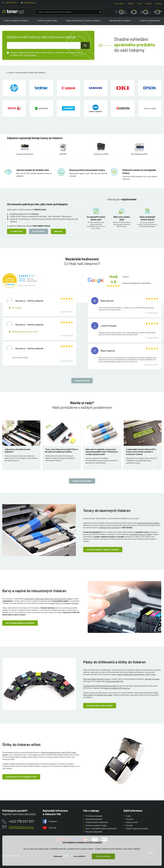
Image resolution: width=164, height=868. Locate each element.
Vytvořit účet (17, 231)
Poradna (148, 3)
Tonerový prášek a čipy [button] (47, 22)
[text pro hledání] (44, 46)
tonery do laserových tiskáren (148, 523)
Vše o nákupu (119, 3)
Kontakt (129, 825)
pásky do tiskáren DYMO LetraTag (117, 688)
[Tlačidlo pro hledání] (85, 46)
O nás (139, 3)
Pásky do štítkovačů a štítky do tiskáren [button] (83, 22)
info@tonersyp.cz (30, 3)
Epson (58, 603)
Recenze (131, 3)
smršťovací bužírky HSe (114, 681)
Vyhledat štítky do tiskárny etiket (21, 777)
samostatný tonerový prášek (141, 534)
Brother (67, 603)
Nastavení (58, 856)
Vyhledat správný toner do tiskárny (103, 550)
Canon (52, 603)
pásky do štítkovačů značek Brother (131, 674)
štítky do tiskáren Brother (51, 752)
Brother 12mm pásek (105, 695)
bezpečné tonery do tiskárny (110, 527)
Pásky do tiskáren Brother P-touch (96, 679)
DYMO (147, 674)
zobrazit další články (82, 481)
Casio (153, 674)
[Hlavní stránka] (13, 12)
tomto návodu (30, 55)
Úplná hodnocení (82, 381)
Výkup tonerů (132, 822)
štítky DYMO (66, 752)
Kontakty (159, 3)
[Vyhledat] (100, 12)
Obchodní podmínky (94, 819)
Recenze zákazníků (94, 832)
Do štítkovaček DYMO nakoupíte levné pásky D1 (101, 686)
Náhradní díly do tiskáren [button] (120, 22)
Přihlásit (58, 231)
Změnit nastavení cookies (137, 828)
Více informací (38, 231)
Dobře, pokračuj (103, 856)
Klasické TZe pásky (152, 679)
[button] (150, 108)
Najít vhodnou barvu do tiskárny (20, 623)
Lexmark (75, 603)
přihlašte (35, 214)
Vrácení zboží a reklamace (97, 822)
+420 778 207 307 (11, 3)
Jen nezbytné (79, 856)
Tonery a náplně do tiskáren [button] (16, 22)
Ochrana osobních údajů (96, 825)
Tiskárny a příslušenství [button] (150, 22)
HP (62, 603)
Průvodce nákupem (94, 816)
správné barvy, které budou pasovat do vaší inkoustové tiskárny (48, 599)
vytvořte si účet (16, 214)
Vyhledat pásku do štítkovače (100, 706)
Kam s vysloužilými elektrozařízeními (101, 828)
